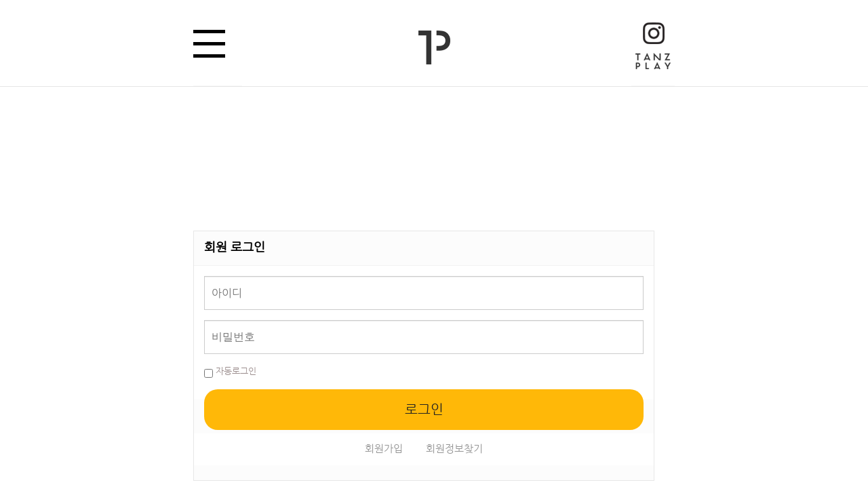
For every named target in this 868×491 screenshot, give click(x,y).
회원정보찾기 (454, 449)
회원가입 (384, 449)
